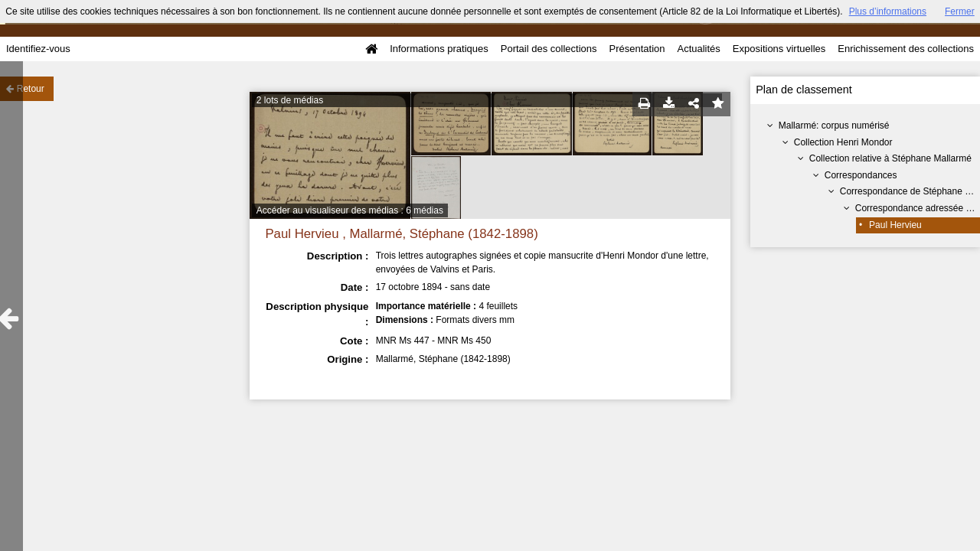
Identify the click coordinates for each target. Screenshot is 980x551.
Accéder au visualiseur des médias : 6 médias (350, 210)
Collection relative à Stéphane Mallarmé (890, 158)
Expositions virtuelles (779, 49)
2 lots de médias (290, 100)
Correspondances (861, 175)
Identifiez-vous (38, 49)
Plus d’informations (888, 11)
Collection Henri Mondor (843, 142)
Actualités (698, 49)
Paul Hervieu (895, 225)
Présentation (637, 49)
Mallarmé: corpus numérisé (834, 126)
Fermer (960, 11)
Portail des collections (549, 49)
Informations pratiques (439, 49)
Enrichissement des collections (906, 49)
